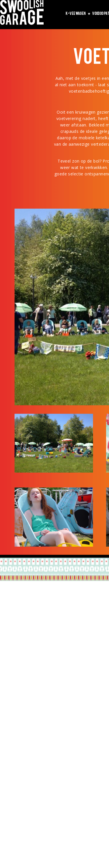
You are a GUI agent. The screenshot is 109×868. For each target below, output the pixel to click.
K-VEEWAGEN (78, 13)
